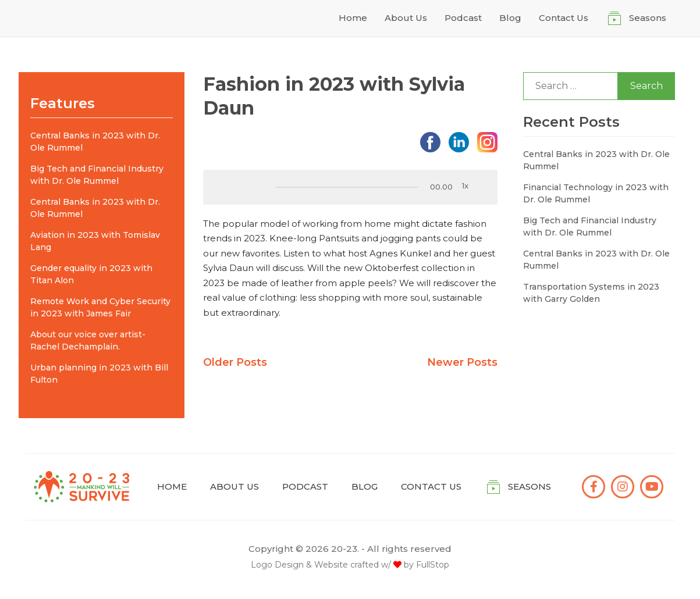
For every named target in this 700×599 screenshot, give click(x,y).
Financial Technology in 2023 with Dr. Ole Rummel (596, 193)
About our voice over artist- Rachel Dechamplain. (88, 340)
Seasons (648, 18)
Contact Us (564, 18)
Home (353, 18)
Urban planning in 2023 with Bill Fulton (99, 374)
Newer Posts (462, 362)
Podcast (463, 18)
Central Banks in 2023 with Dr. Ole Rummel (95, 142)
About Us (406, 18)
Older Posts (235, 362)
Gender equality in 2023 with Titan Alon (91, 274)
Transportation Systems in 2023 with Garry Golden (591, 293)
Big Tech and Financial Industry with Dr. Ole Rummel (97, 175)
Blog (510, 18)
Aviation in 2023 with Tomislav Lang (95, 241)
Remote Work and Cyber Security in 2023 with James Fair (100, 307)
